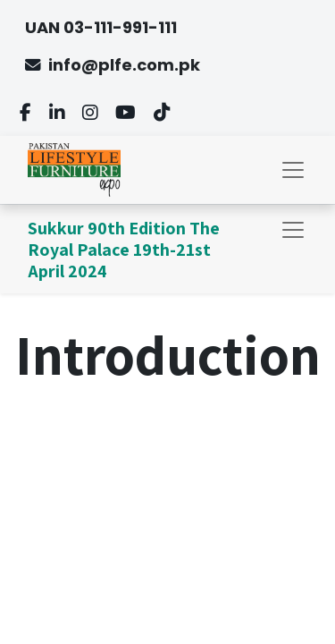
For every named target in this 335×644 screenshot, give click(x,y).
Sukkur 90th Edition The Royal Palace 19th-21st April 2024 (124, 250)
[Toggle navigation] (293, 230)
